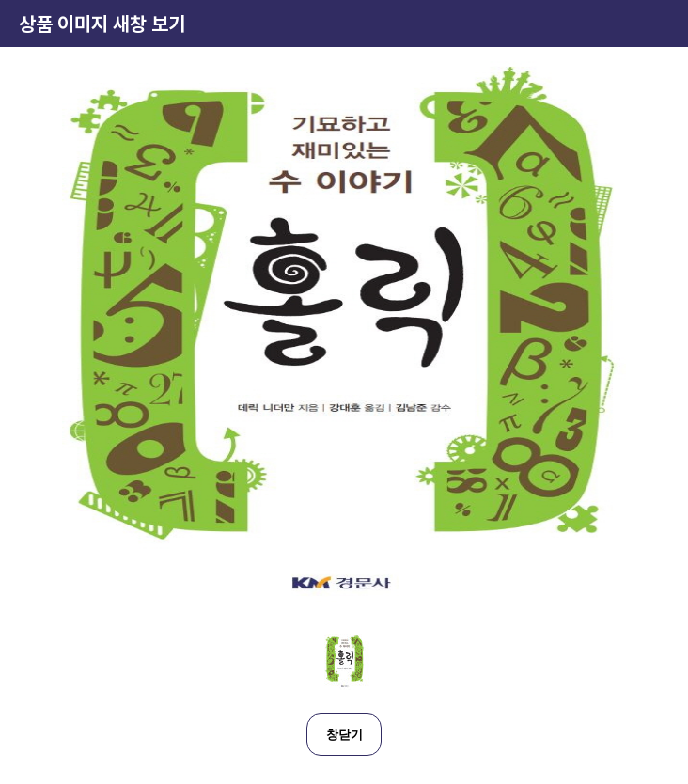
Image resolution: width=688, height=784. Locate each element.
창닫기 (344, 735)
